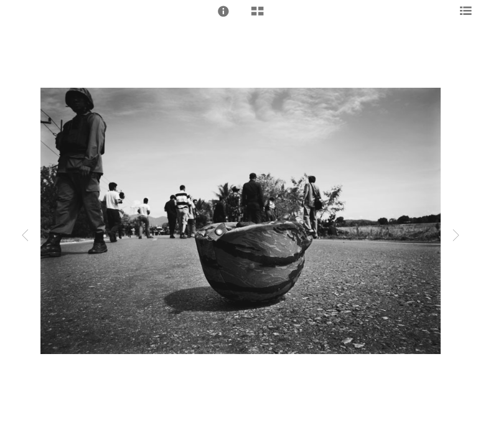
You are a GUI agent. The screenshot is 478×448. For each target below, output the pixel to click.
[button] (223, 11)
